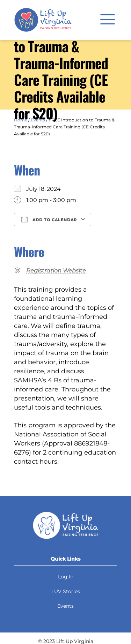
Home (21, 120)
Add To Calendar (49, 219)
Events (38, 120)
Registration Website (56, 271)
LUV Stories (66, 591)
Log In (66, 577)
